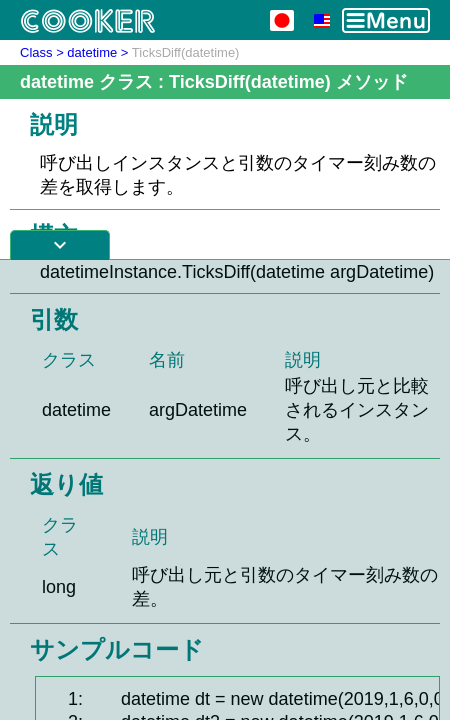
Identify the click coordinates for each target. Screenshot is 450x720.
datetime (92, 52)
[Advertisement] (225, 490)
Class (36, 52)
